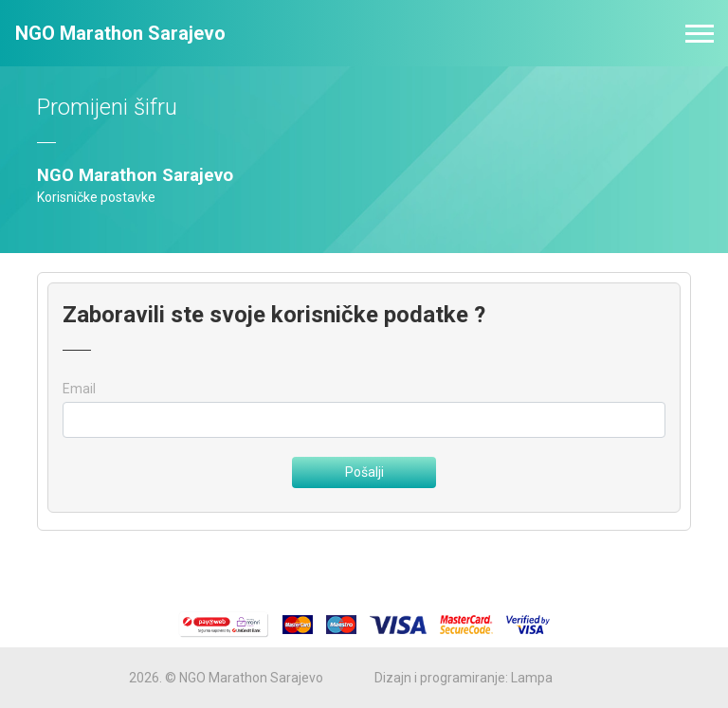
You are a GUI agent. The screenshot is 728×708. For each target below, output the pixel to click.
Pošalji (364, 472)
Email (79, 389)
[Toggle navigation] (700, 34)
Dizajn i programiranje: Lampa (464, 678)
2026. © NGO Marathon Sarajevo (226, 678)
